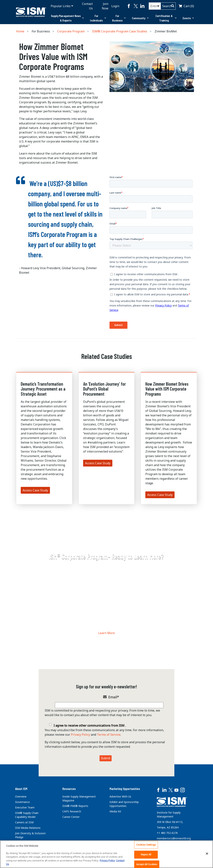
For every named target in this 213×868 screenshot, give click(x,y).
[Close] (207, 854)
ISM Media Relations (28, 828)
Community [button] (140, 18)
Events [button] (188, 18)
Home (20, 31)
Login (115, 6)
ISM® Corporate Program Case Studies (120, 31)
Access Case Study (35, 490)
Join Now (105, 6)
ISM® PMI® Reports (75, 806)
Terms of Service (109, 735)
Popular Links (61, 6)
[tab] (67, 18)
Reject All (146, 854)
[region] (106, 854)
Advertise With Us (120, 796)
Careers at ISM (24, 822)
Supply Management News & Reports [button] (67, 18)
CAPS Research (72, 811)
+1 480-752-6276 (167, 833)
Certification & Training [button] (166, 18)
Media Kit (115, 811)
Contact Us (87, 6)
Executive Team (25, 807)
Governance (22, 802)
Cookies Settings (146, 845)
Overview (21, 796)
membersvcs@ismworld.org (174, 838)
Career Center (71, 817)
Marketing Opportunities (125, 789)
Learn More (106, 633)
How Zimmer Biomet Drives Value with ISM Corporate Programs (167, 389)
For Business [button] (119, 18)
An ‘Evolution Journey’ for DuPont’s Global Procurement (104, 389)
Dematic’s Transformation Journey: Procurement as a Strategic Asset (43, 389)
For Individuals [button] (98, 18)
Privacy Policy (80, 735)
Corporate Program (71, 31)
